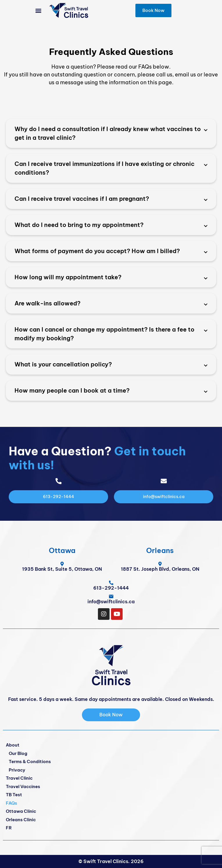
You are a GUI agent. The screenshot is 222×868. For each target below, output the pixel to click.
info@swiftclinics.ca (111, 602)
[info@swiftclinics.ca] (111, 596)
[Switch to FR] (111, 828)
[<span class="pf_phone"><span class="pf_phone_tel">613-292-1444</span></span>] (111, 583)
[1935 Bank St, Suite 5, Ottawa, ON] (62, 564)
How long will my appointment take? (68, 277)
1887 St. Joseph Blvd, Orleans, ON (160, 569)
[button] (39, 11)
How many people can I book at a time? (72, 390)
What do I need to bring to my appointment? (79, 225)
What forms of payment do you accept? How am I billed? (97, 251)
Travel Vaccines (23, 786)
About (13, 745)
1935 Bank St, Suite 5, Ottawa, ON (62, 569)
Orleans (160, 550)
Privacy (17, 770)
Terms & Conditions (30, 761)
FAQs (11, 803)
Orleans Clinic (21, 820)
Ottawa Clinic (21, 811)
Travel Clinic (19, 778)
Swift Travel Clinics (106, 861)
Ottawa (62, 550)
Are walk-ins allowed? (48, 303)
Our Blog (18, 753)
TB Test (14, 795)
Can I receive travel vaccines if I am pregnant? (82, 199)
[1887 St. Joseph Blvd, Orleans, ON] (160, 564)
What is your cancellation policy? (63, 364)
